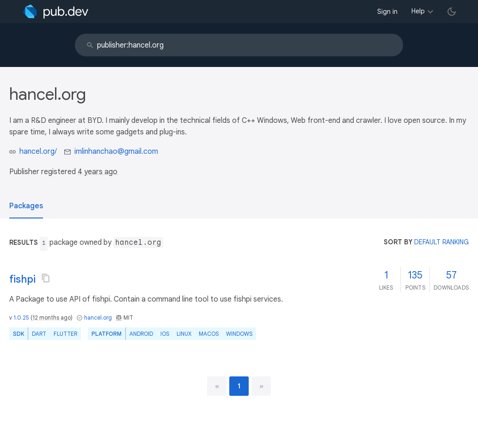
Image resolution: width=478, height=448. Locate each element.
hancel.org (98, 318)
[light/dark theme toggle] (452, 12)
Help (418, 11)
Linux (184, 334)
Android (141, 334)
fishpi (22, 279)
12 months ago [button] (52, 318)
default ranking (441, 242)
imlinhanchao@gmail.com (116, 151)
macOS (209, 334)
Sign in (387, 12)
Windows (239, 334)
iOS (165, 334)
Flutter (65, 334)
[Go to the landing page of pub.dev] (56, 12)
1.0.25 (21, 318)
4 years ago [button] (98, 172)
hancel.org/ (38, 151)
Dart (39, 334)
